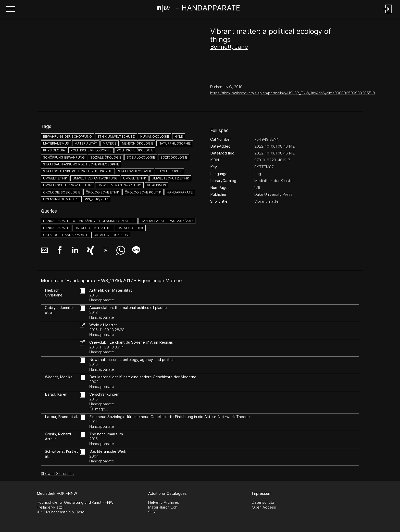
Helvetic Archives (164, 502)
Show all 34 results (57, 473)
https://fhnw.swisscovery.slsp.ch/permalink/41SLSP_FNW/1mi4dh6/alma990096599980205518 (293, 93)
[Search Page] (199, 9)
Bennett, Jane (229, 47)
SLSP (153, 512)
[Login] (388, 14)
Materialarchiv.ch (163, 507)
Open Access (264, 507)
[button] (10, 9)
